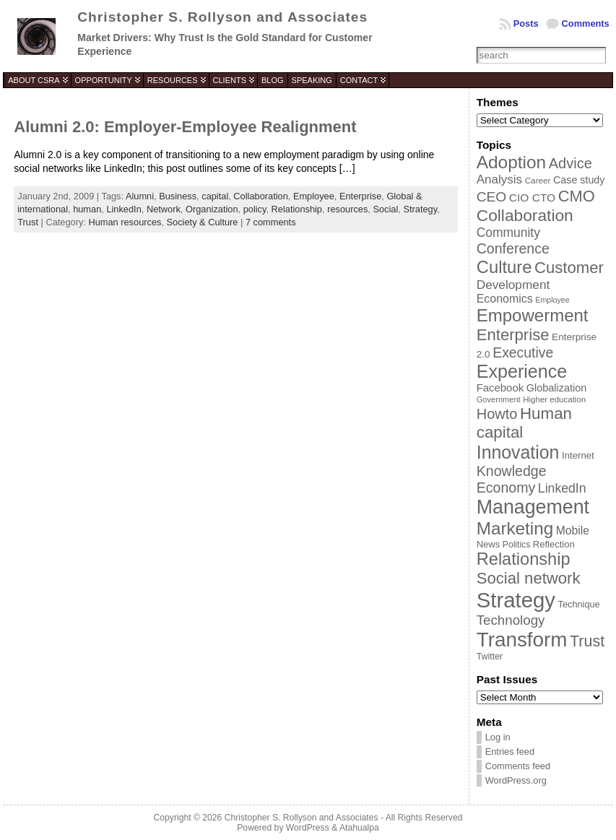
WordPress (308, 828)
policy (255, 209)
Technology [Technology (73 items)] (511, 620)
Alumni (140, 196)
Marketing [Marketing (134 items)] (515, 528)
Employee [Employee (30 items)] (552, 300)
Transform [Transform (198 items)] (522, 640)
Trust (28, 222)
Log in (498, 737)
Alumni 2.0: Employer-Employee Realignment (185, 127)
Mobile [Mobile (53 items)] (573, 531)
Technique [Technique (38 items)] (579, 604)
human (87, 209)
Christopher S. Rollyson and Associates (222, 17)
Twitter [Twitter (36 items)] (490, 657)
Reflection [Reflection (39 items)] (554, 544)
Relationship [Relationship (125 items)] (524, 559)
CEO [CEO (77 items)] (491, 197)
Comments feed (518, 766)
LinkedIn (123, 209)
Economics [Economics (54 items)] (505, 299)
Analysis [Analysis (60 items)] (499, 179)
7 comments (271, 222)
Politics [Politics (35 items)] (516, 545)
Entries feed (510, 752)
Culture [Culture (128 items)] (504, 267)
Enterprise (360, 196)
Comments (586, 23)
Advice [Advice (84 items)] (571, 163)
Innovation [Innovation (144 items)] (518, 452)
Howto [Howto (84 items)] (497, 414)
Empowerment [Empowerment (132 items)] (533, 315)
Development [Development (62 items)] (513, 285)
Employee (314, 196)
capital (215, 196)
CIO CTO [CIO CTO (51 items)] (532, 198)
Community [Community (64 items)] (508, 233)
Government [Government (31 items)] (499, 399)
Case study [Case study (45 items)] (579, 180)
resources (347, 209)
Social (385, 209)
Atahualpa (359, 828)
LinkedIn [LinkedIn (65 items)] (562, 488)
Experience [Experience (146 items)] (522, 371)
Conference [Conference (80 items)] (513, 248)
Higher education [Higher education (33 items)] (554, 399)
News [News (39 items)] (489, 544)
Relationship (297, 209)
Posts (526, 23)
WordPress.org (516, 780)
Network (164, 209)
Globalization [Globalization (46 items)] (557, 388)
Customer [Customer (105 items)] (569, 268)
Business (178, 196)
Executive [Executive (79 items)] (523, 352)
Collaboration (260, 196)
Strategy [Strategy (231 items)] (516, 600)
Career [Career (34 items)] (538, 180)
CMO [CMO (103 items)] (577, 196)
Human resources (125, 222)
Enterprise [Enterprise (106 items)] (513, 335)
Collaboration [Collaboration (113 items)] (525, 215)
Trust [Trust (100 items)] (587, 641)
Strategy (420, 209)
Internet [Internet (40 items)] (578, 455)
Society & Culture (203, 222)
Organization (212, 209)
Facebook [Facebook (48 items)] (500, 388)
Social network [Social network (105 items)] (529, 578)
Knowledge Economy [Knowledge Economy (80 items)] (512, 479)
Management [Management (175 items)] (533, 507)
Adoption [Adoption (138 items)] (511, 162)
